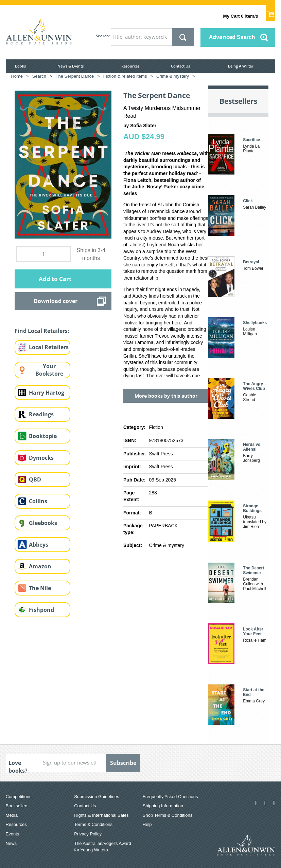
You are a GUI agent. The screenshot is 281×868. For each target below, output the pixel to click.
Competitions (19, 797)
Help (147, 824)
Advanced (232, 37)
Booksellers (17, 806)
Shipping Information (163, 806)
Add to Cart (55, 279)
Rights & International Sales (101, 815)
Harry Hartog (47, 393)
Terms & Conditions (93, 824)
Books (20, 66)
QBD (35, 479)
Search (102, 36)
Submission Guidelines (96, 797)
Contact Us (180, 66)
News (11, 843)
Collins (38, 501)
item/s (241, 16)
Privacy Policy (88, 834)
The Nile (40, 588)
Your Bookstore (49, 370)
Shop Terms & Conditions (168, 815)
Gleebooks (43, 523)
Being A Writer (241, 66)
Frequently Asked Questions (170, 797)
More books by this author (166, 396)
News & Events (71, 66)
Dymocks (41, 458)
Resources (130, 66)
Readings (41, 414)
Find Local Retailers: (42, 331)
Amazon (40, 566)
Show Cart (271, 12)
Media (12, 815)
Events (13, 834)
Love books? (18, 766)
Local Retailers (49, 347)
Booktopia (43, 436)
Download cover (56, 301)
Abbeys (39, 545)
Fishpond (41, 610)
